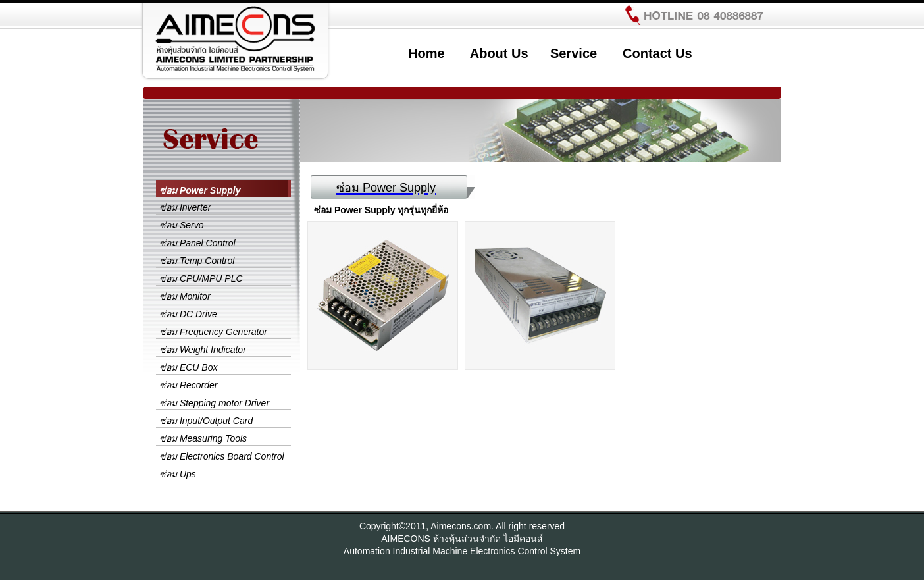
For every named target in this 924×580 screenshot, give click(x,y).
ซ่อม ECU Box (188, 367)
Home (426, 53)
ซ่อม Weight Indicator (203, 350)
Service (574, 53)
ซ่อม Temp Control (197, 261)
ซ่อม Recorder (188, 385)
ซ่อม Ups (178, 474)
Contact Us (657, 53)
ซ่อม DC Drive (188, 314)
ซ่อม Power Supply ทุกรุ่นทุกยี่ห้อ (381, 210)
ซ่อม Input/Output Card (206, 421)
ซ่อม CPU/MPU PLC (201, 278)
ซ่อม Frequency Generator (213, 332)
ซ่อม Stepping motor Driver (214, 403)
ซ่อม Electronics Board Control (222, 456)
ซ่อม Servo (181, 225)
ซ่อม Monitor (185, 296)
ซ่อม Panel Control (197, 243)
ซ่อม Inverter (185, 207)
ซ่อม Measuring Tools (203, 438)
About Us (499, 53)
